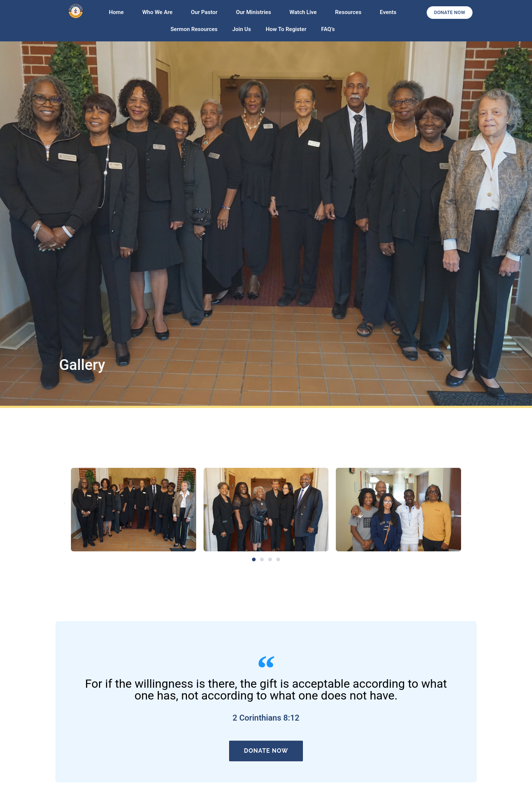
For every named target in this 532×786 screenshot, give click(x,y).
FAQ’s (328, 29)
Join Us (242, 29)
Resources (350, 12)
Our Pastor (206, 12)
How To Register (286, 29)
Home (118, 12)
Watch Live (305, 12)
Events (388, 12)
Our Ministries (255, 12)
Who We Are (159, 12)
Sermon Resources (194, 29)
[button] (65, 503)
